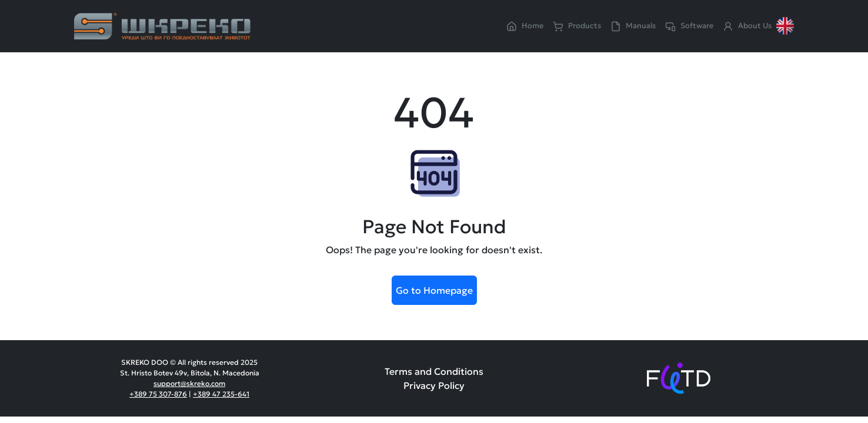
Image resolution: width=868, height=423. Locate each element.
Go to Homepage (434, 290)
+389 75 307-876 (158, 394)
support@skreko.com (189, 383)
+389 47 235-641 (221, 394)
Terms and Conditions (434, 371)
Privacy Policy (434, 385)
